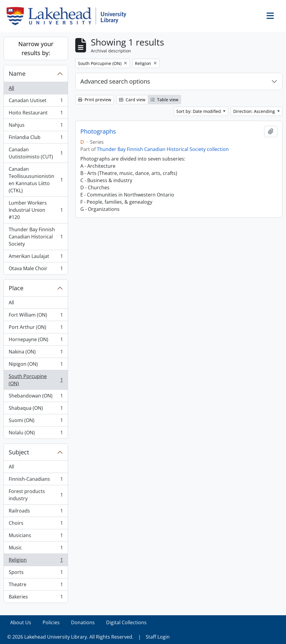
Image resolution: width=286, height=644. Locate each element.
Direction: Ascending (255, 111)
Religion (36, 561)
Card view (132, 100)
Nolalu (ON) (36, 434)
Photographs (98, 131)
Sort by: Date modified (199, 111)
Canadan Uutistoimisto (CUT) (36, 153)
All (11, 88)
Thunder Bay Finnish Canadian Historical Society (36, 237)
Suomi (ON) (36, 422)
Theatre (36, 586)
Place (16, 288)
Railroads (36, 512)
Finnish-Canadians (36, 480)
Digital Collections (126, 622)
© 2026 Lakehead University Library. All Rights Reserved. (70, 637)
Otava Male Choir (36, 270)
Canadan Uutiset (36, 102)
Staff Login (158, 637)
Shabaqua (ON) (36, 409)
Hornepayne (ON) (36, 341)
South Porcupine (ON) (36, 380)
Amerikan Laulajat (36, 257)
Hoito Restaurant (36, 114)
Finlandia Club (36, 139)
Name (17, 74)
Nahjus (36, 126)
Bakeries (36, 598)
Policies (51, 622)
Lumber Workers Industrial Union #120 (36, 210)
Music (36, 549)
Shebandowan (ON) (36, 397)
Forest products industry (36, 495)
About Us (21, 622)
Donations (83, 622)
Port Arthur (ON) (36, 328)
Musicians (36, 537)
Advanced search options (115, 81)
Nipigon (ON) (36, 365)
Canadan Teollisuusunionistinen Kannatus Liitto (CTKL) (36, 180)
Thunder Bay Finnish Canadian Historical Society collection (163, 149)
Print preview (95, 100)
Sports (36, 573)
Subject (19, 452)
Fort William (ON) (36, 316)
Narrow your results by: (36, 48)
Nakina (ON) (36, 353)
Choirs (36, 524)
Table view (164, 100)
